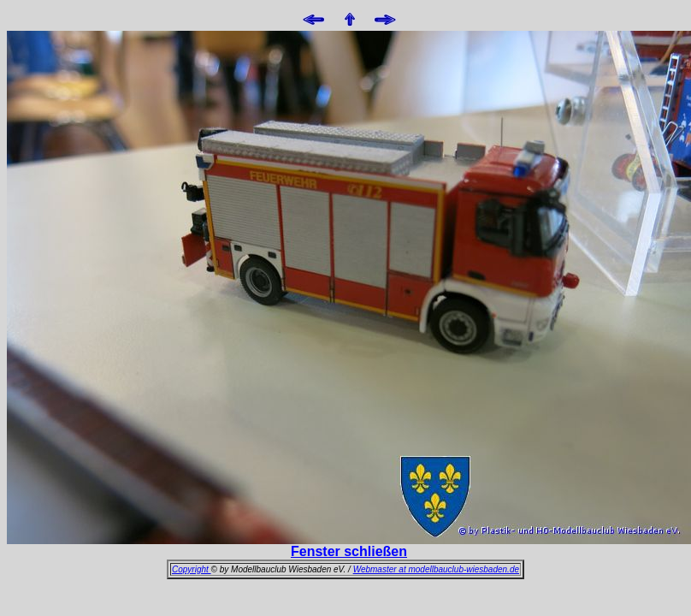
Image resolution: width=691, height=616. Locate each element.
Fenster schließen (349, 551)
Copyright (192, 569)
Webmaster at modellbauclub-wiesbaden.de (436, 569)
